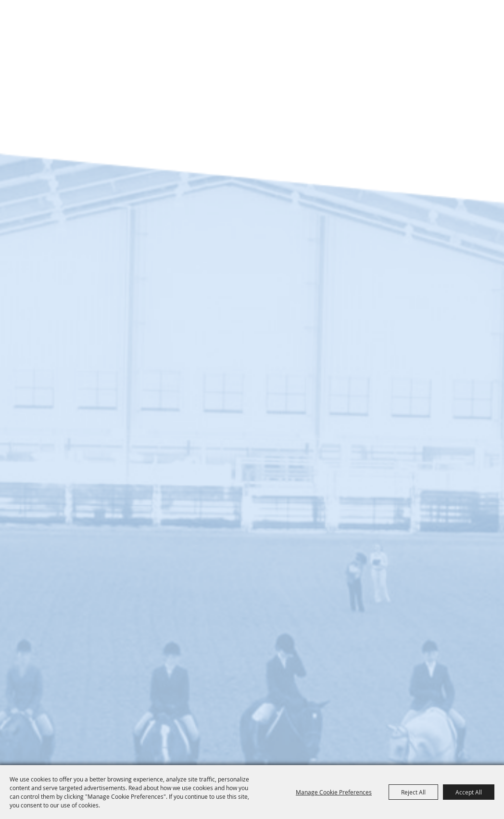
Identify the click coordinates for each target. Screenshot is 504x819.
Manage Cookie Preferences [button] (334, 792)
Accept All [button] (469, 792)
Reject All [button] (413, 792)
